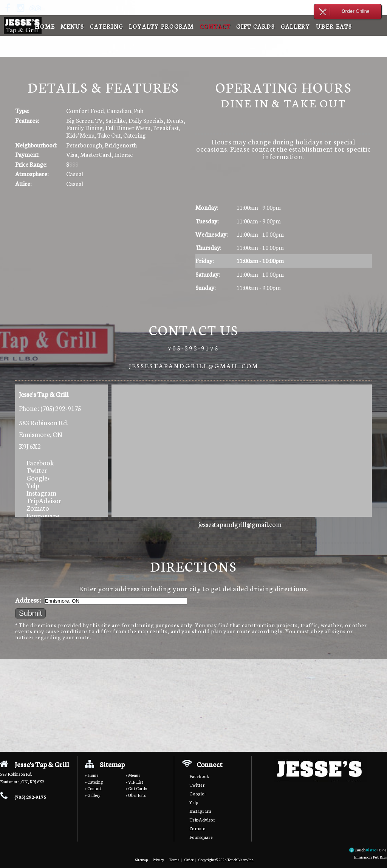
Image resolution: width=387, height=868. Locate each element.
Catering (107, 26)
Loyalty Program (161, 26)
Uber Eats (334, 26)
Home (45, 26)
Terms (174, 859)
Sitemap (142, 859)
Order (189, 859)
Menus (72, 26)
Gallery (296, 26)
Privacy (158, 859)
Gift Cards (256, 26)
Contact (215, 26)
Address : (28, 600)
